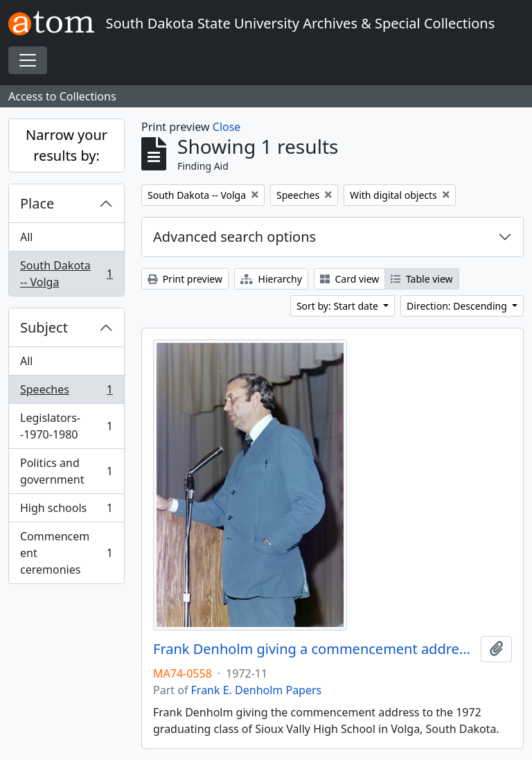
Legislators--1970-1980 (66, 426)
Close (227, 127)
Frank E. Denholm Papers (257, 690)
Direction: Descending (458, 306)
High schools (66, 511)
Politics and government (66, 471)
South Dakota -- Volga (66, 274)
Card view (349, 279)
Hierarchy (271, 279)
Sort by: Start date (339, 306)
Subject (44, 327)
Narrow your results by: (66, 145)
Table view (422, 279)
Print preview (185, 279)
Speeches (66, 392)
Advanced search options (234, 237)
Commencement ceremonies (66, 553)
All (26, 237)
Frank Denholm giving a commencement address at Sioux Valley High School (314, 649)
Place (37, 203)
